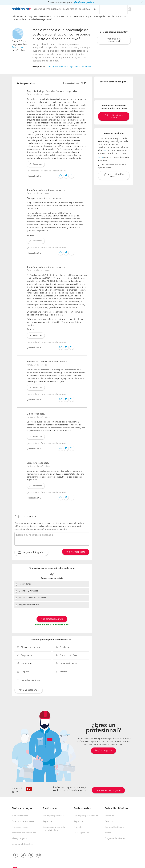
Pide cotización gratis (52, 619)
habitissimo (17, 17)
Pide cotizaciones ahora (114, 116)
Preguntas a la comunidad (40, 17)
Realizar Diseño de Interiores (32, 598)
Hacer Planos (25, 584)
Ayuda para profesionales (86, 816)
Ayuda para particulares (54, 816)
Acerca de (110, 816)
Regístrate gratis (103, 751)
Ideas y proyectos (20, 839)
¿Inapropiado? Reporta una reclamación (46, 171)
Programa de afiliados (115, 839)
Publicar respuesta (76, 552)
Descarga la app (82, 833)
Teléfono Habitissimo (115, 827)
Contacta (109, 822)
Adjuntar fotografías (31, 553)
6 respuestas (39, 67)
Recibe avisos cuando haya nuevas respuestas (70, 67)
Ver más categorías (29, 690)
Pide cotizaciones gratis (108, 790)
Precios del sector (20, 827)
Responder (36, 164)
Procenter (78, 827)
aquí (105, 150)
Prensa (108, 833)
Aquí (100, 158)
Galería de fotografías (22, 844)
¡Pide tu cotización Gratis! (114, 176)
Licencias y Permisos (28, 591)
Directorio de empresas (23, 822)
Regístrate (48, 822)
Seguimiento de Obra (29, 605)
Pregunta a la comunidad (114, 40)
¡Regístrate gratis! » (84, 2)
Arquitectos (62, 17)
